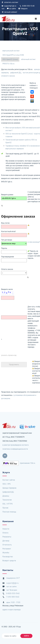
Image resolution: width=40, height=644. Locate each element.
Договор (6, 541)
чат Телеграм (12, 590)
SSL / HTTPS (8, 504)
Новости (6, 529)
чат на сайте (11, 587)
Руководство (8, 557)
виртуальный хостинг (11, 51)
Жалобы (6, 553)
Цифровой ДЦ (8, 492)
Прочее (5, 508)
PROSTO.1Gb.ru (8, 64)
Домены (6, 496)
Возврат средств (9, 561)
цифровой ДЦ (16, 73)
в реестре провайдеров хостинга (16, 445)
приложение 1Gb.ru (28, 463)
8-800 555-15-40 (27, 6)
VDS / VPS (7, 484)
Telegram (23, 9)
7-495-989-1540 (13, 597)
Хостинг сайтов (9, 480)
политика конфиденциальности (15, 449)
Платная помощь (9, 512)
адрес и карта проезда (12, 610)
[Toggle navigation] (36, 19)
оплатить (10, 2)
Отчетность (7, 545)
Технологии (7, 500)
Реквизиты (7, 537)
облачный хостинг (28, 59)
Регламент (7, 549)
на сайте (11, 9)
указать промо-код (9, 355)
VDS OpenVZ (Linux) (10, 59)
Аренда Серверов (9, 488)
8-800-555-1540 (13, 593)
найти (26, 636)
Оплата (5, 533)
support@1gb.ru (9, 6)
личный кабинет (9, 12)
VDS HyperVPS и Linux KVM (13, 55)
